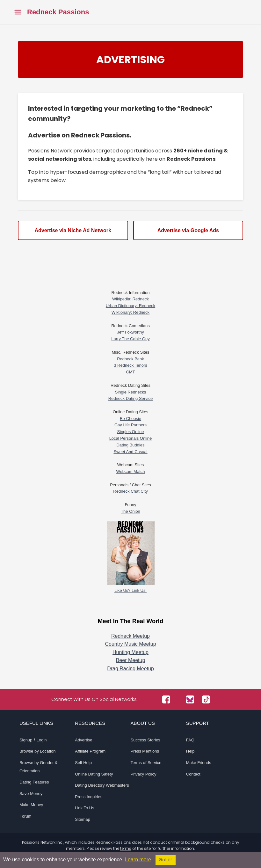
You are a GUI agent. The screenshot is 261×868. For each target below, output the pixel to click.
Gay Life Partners (130, 425)
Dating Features (34, 782)
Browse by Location (37, 751)
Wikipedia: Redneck (130, 299)
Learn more (138, 860)
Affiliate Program (90, 751)
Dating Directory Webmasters (102, 785)
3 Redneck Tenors (130, 365)
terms (126, 848)
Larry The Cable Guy (130, 339)
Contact (193, 774)
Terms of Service (146, 763)
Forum (25, 816)
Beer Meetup (131, 660)
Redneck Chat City (130, 491)
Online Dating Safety (94, 774)
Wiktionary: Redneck (130, 312)
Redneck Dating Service (130, 398)
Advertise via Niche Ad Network (73, 230)
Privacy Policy (143, 774)
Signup (26, 740)
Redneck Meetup (130, 636)
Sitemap (83, 819)
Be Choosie (130, 419)
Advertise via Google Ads (188, 230)
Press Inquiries (89, 797)
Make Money (31, 805)
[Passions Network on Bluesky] (190, 699)
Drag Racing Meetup (130, 669)
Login (42, 740)
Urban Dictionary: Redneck (130, 306)
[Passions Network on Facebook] (166, 699)
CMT (130, 372)
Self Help (83, 763)
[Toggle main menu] (18, 12)
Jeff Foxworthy (130, 332)
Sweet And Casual (130, 452)
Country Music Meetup (130, 644)
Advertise (83, 740)
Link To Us (84, 808)
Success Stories (145, 740)
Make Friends (199, 763)
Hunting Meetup (130, 652)
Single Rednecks (131, 392)
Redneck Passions (58, 12)
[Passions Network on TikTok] (206, 699)
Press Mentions (145, 751)
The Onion (130, 511)
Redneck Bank (130, 359)
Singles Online (131, 432)
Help (190, 751)
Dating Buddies (130, 445)
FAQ (190, 740)
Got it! (166, 860)
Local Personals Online (131, 438)
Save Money (31, 794)
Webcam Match (130, 471)
